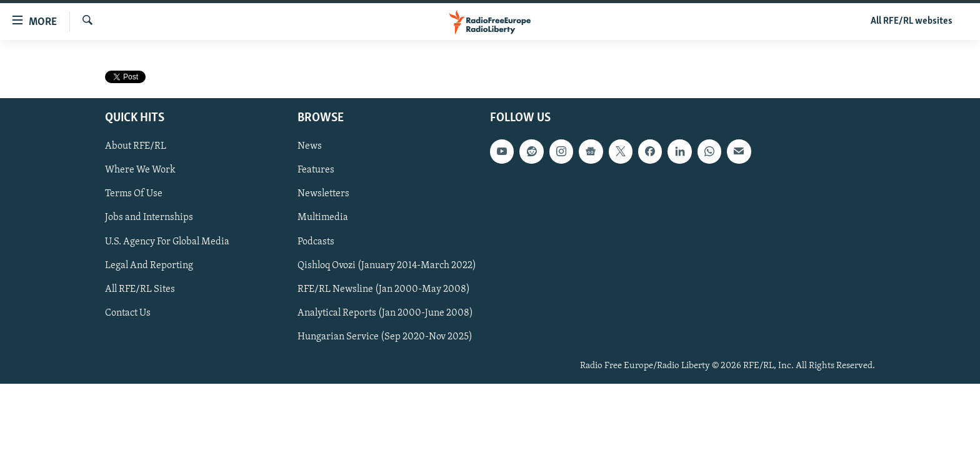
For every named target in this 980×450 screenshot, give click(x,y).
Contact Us (128, 313)
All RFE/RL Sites (140, 289)
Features (316, 171)
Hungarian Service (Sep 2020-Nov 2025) (385, 337)
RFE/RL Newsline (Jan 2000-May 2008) (384, 289)
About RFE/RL (136, 147)
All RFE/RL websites (912, 21)
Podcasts (316, 242)
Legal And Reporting (149, 266)
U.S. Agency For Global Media (167, 242)
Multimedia (323, 218)
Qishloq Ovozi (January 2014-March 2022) (387, 266)
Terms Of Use (134, 194)
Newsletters (323, 194)
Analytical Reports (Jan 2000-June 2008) (385, 313)
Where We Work (140, 171)
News (310, 147)
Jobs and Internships (149, 218)
